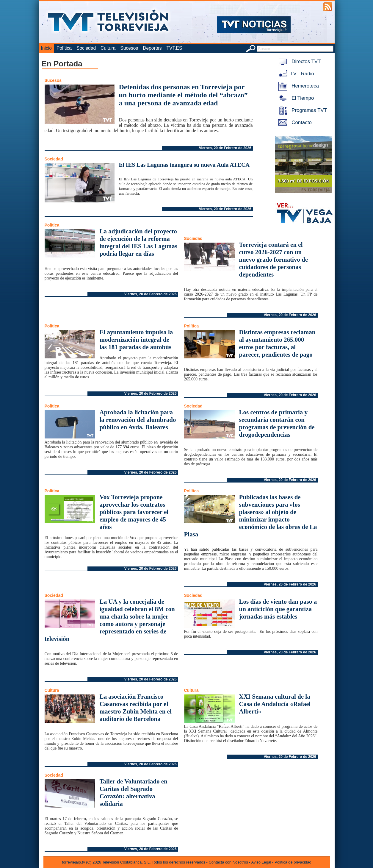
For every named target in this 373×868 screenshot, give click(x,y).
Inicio (46, 48)
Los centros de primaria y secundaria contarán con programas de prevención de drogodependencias (277, 423)
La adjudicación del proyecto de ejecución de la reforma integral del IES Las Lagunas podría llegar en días (138, 242)
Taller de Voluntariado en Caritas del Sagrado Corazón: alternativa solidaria (134, 793)
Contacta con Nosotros (228, 862)
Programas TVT (302, 110)
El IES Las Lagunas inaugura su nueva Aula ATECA (184, 165)
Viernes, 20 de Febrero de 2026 (225, 148)
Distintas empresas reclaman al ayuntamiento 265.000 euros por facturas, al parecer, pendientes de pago (277, 343)
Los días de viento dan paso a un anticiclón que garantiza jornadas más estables (278, 609)
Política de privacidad (293, 862)
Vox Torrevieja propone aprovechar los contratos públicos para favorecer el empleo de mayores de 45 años (134, 512)
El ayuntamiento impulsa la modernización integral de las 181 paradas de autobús (136, 340)
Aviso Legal (261, 862)
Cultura (108, 48)
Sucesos (129, 48)
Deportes (152, 48)
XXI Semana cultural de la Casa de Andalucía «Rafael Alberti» (275, 704)
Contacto (294, 122)
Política (64, 48)
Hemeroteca (298, 86)
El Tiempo (295, 98)
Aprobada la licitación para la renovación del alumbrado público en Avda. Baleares (138, 420)
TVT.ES (174, 48)
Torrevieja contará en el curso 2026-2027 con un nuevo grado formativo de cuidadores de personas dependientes (274, 260)
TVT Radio (295, 74)
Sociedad (86, 48)
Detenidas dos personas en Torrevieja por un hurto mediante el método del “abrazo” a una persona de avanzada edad (183, 95)
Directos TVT (298, 61)
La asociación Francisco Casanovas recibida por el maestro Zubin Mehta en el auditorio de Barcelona (136, 708)
